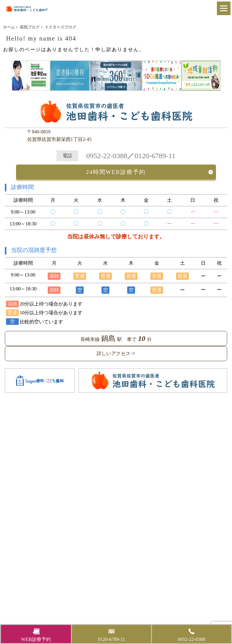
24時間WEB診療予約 (116, 172)
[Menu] (224, 8)
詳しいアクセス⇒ (116, 353)
